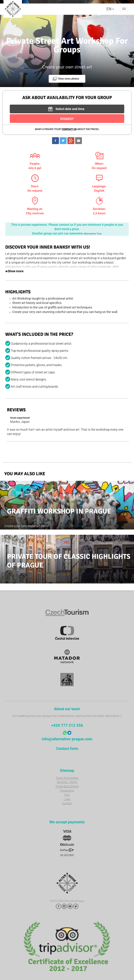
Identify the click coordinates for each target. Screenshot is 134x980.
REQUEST (67, 119)
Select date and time (66, 109)
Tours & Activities (67, 778)
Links (67, 799)
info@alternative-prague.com (67, 739)
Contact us (69, 129)
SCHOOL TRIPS (67, 782)
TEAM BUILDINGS (67, 786)
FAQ (67, 795)
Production (67, 791)
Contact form (67, 749)
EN (110, 9)
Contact (67, 803)
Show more (14, 271)
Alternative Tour (92, 234)
